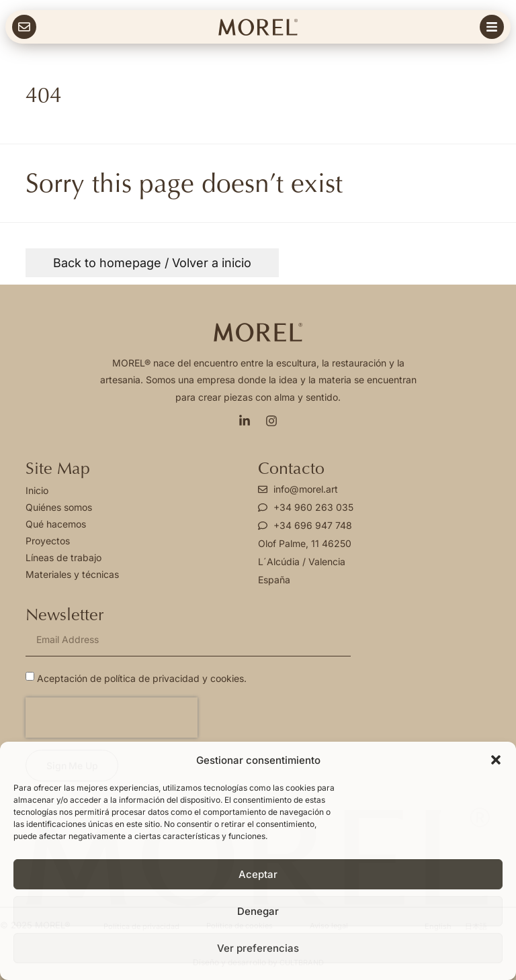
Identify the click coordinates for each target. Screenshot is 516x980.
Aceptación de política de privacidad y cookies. (142, 678)
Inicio (37, 490)
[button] (496, 760)
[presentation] (112, 718)
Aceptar (258, 874)
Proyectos (48, 541)
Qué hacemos (56, 524)
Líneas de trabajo (63, 557)
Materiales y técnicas (72, 574)
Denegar (258, 911)
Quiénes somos (59, 507)
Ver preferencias (258, 948)
